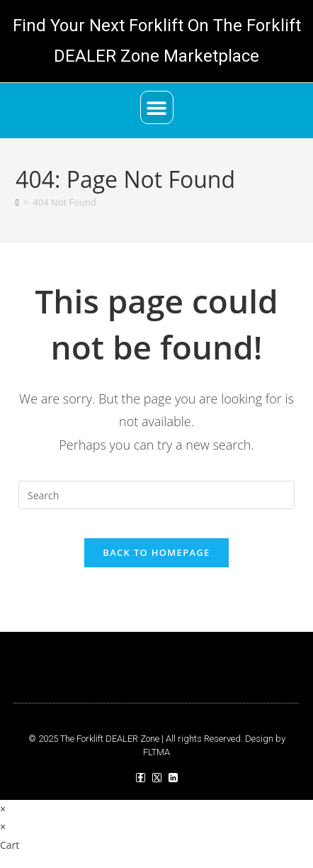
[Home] (17, 202)
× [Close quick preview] (3, 809)
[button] (157, 107)
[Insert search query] (156, 495)
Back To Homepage (156, 552)
